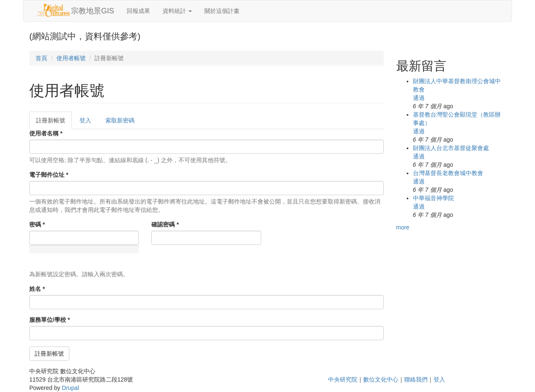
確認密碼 (165, 224)
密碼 (37, 224)
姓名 (37, 289)
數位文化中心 (381, 379)
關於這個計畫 (222, 11)
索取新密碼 (120, 120)
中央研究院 (343, 379)
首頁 (41, 58)
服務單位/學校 (50, 320)
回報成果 (138, 11)
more (403, 227)
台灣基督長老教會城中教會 (448, 173)
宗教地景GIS (93, 11)
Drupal (70, 388)
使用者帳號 (71, 58)
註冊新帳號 (54, 123)
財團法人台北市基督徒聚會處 (451, 148)
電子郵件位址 (49, 175)
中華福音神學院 (433, 198)
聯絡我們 (416, 379)
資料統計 (177, 11)
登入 (85, 120)
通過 (419, 98)
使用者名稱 (46, 133)
